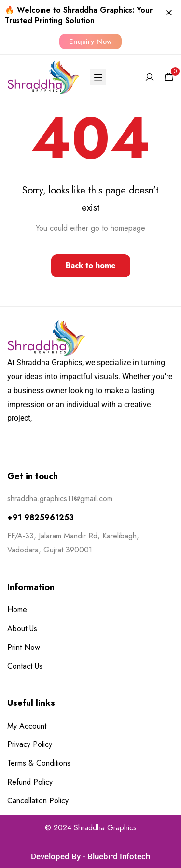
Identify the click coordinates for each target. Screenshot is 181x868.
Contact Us (25, 666)
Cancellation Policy (38, 801)
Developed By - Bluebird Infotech (90, 856)
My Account (27, 726)
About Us (22, 628)
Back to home (91, 266)
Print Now (24, 647)
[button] (90, 41)
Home (17, 610)
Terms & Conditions (39, 763)
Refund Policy (30, 782)
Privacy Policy (30, 744)
